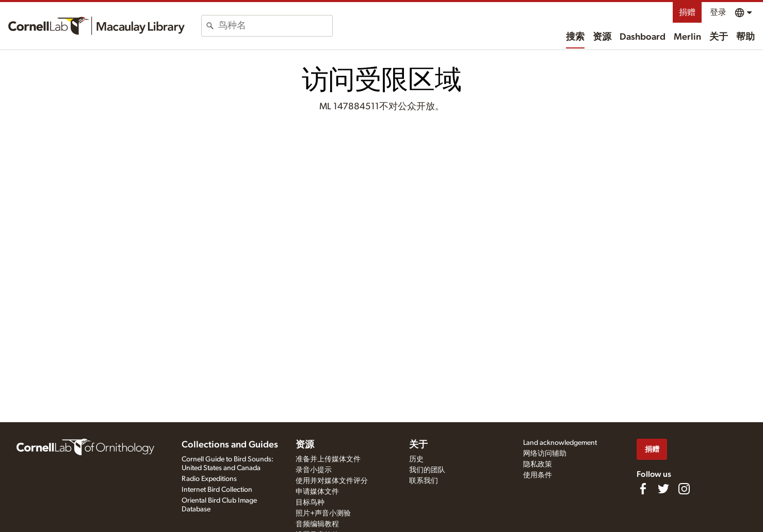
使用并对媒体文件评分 (332, 481)
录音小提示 (314, 470)
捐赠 (687, 12)
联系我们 (424, 481)
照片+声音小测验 (323, 513)
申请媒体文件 (317, 492)
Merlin (687, 37)
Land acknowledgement (560, 443)
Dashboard (643, 37)
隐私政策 (538, 464)
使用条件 (538, 475)
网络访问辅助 (545, 454)
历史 (416, 459)
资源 (602, 37)
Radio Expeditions (209, 479)
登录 (718, 12)
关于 (719, 37)
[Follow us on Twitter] (663, 489)
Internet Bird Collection (217, 490)
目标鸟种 (310, 503)
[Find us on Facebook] (643, 489)
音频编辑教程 (317, 524)
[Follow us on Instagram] (684, 489)
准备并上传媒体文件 (328, 459)
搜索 (575, 37)
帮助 (745, 37)
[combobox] (275, 26)
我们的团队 (427, 470)
